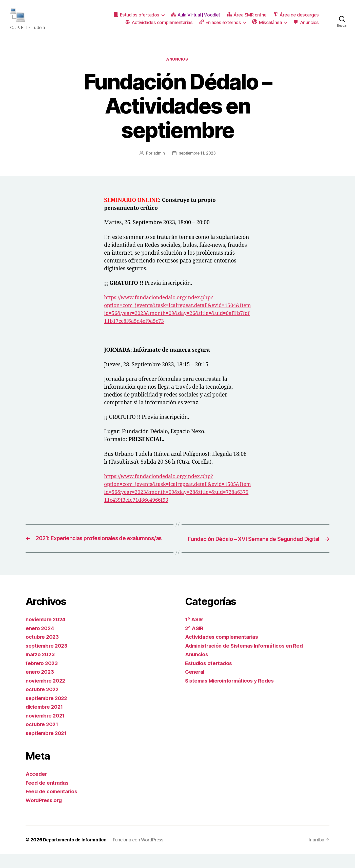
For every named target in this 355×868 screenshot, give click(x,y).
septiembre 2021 (47, 747)
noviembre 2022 (46, 695)
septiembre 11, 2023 (197, 160)
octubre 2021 (42, 738)
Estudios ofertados (210, 677)
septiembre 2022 (47, 712)
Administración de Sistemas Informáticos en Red (247, 660)
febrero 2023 (42, 677)
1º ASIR (194, 633)
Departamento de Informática (76, 854)
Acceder (36, 788)
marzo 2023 (41, 668)
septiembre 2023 (47, 660)
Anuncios (177, 66)
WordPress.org (45, 814)
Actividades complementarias (223, 651)
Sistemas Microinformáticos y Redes (232, 695)
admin (158, 160)
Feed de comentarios (52, 805)
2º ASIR (195, 642)
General (195, 686)
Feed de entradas (48, 797)
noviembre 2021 (46, 730)
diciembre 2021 (45, 721)
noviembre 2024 (46, 633)
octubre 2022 (43, 703)
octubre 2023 (43, 651)
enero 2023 (40, 686)
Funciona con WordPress (140, 854)
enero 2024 (40, 642)
